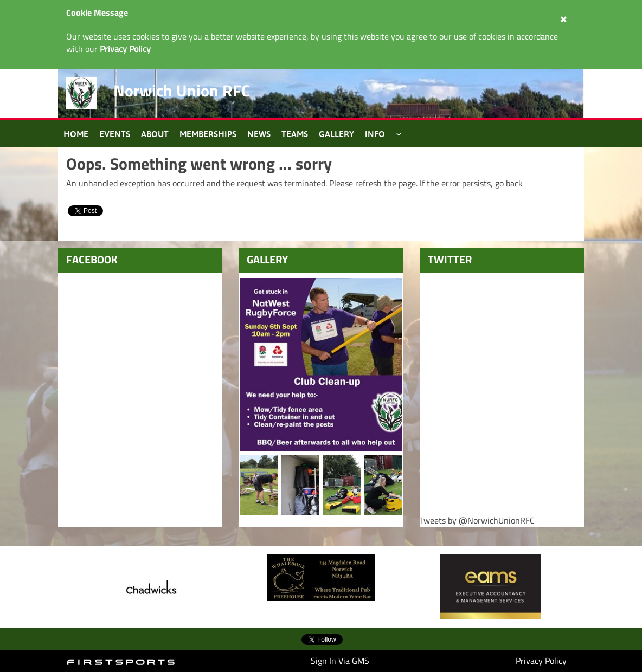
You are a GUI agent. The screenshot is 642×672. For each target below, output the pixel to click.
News (259, 134)
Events (115, 134)
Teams (295, 134)
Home (76, 134)
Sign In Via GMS (340, 661)
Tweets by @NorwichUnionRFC (477, 521)
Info (375, 134)
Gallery (336, 134)
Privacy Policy (541, 661)
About (155, 134)
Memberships (208, 134)
